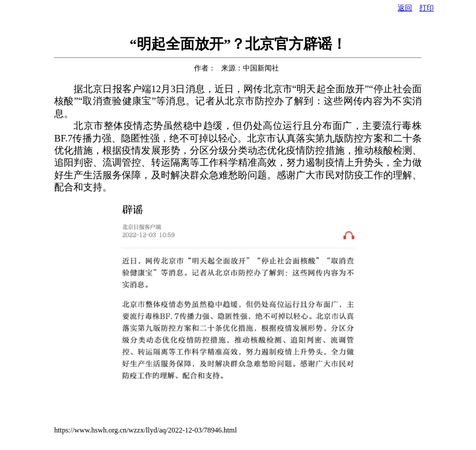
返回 (405, 8)
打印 (427, 8)
